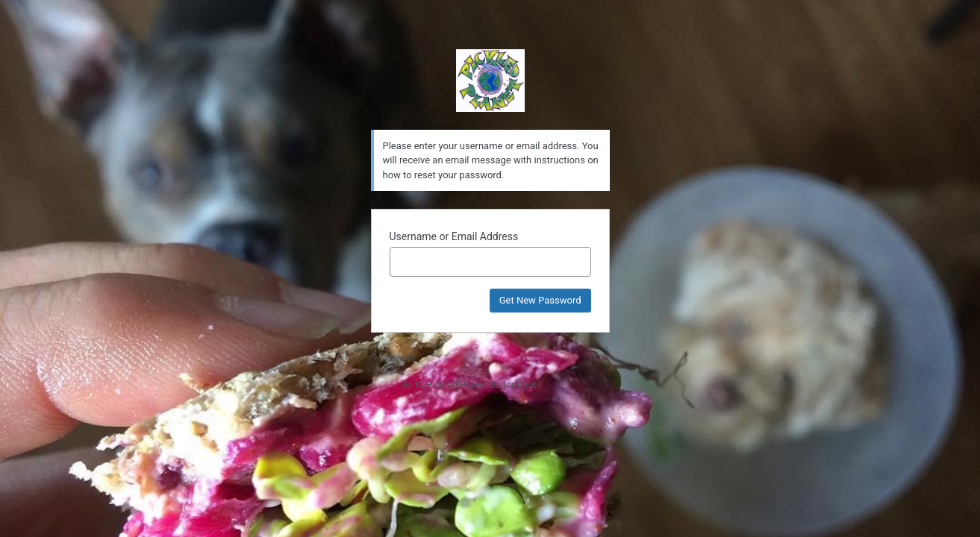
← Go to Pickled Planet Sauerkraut (463, 384)
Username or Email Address (454, 236)
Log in (402, 358)
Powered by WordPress (490, 81)
